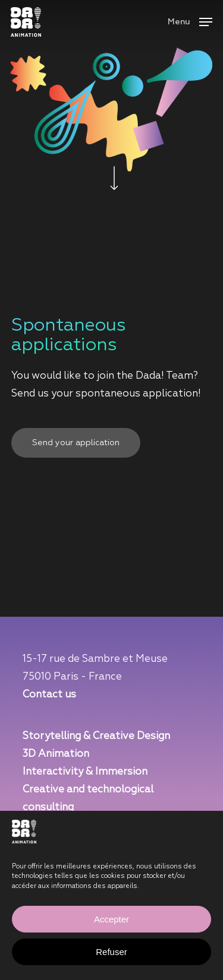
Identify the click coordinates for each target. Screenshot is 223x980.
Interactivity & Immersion (85, 772)
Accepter (111, 919)
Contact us (49, 695)
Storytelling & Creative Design (96, 736)
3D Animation (56, 754)
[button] (190, 21)
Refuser (111, 952)
